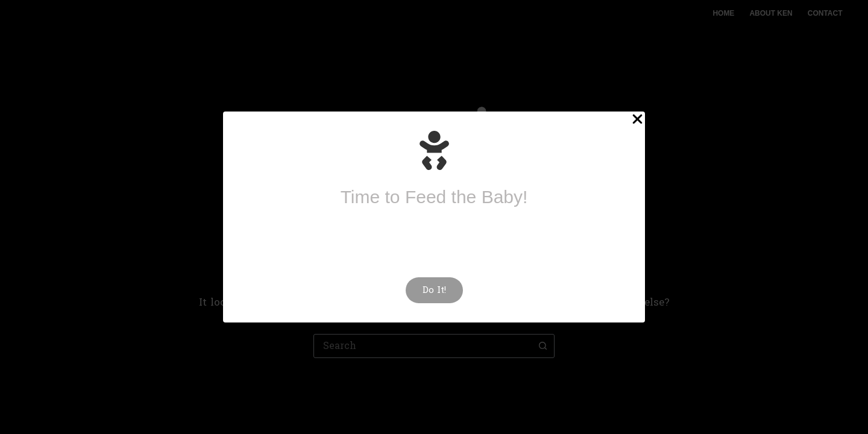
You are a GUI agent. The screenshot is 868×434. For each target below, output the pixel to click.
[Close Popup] (637, 121)
